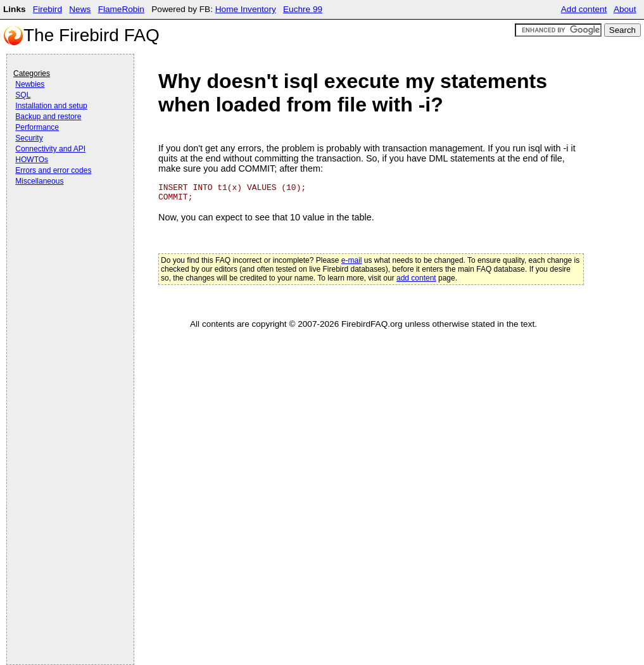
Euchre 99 (303, 9)
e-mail (352, 260)
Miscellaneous (39, 181)
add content (416, 278)
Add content (584, 9)
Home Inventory (246, 9)
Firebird (47, 9)
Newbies (30, 84)
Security (29, 138)
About (625, 9)
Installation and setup (51, 106)
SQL (23, 95)
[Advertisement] (64, 223)
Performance (37, 127)
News (80, 9)
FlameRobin (121, 9)
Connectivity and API (50, 149)
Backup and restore (48, 117)
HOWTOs (32, 160)
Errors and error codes (53, 170)
